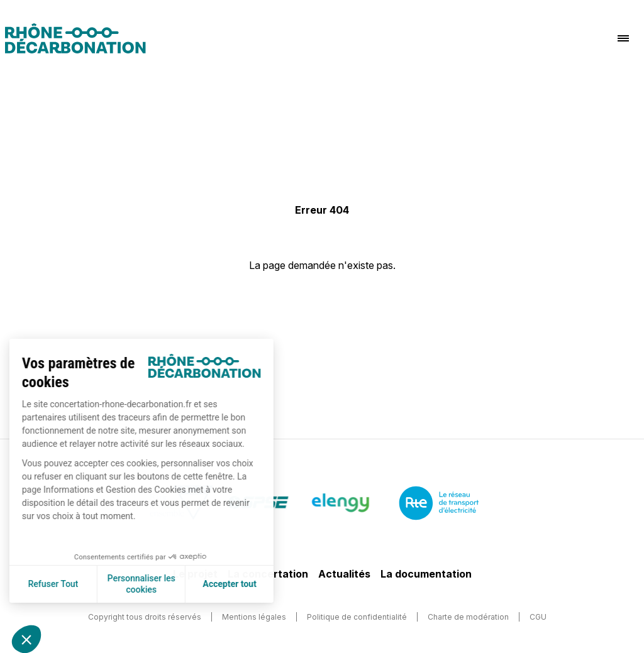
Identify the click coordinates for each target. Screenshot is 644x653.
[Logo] (75, 38)
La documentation (426, 574)
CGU (538, 617)
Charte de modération (468, 617)
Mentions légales (254, 617)
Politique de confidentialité (357, 617)
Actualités (344, 574)
